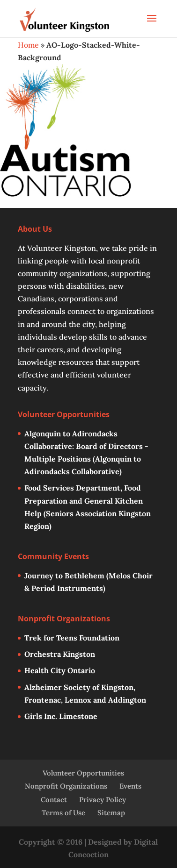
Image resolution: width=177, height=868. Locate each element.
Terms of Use (63, 813)
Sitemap (111, 813)
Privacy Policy (103, 800)
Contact (54, 800)
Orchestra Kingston (60, 654)
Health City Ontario (60, 670)
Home (28, 45)
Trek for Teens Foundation (72, 638)
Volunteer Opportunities (83, 773)
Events (130, 786)
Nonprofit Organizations (66, 786)
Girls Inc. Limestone (61, 716)
